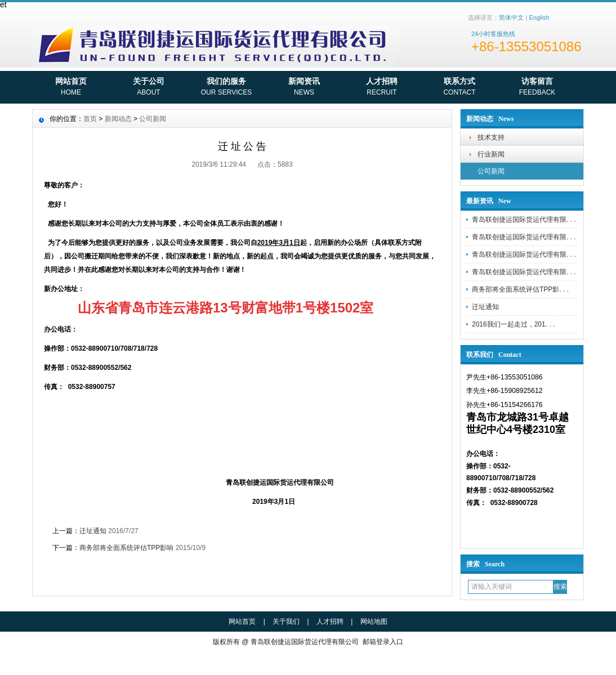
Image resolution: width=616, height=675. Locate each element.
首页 (90, 119)
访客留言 (537, 88)
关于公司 (149, 88)
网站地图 (374, 622)
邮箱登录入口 (383, 642)
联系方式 (459, 88)
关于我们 (286, 622)
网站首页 (71, 88)
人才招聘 (382, 88)
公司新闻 (491, 171)
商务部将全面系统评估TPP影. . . (520, 289)
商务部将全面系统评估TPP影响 (126, 548)
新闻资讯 (304, 88)
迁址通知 (485, 307)
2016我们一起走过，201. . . (513, 324)
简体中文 (511, 17)
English (539, 17)
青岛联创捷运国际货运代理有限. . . (524, 220)
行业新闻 (491, 154)
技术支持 (491, 137)
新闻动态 (118, 119)
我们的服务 (226, 88)
